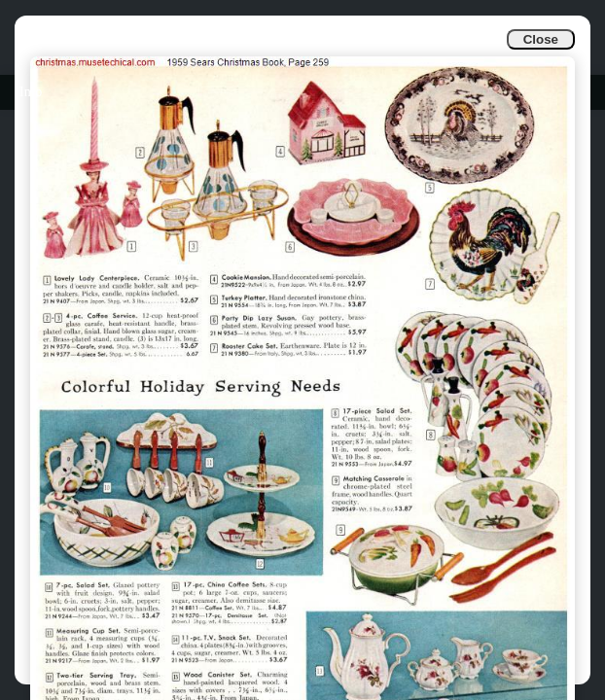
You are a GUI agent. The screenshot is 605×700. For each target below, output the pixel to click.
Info (31, 92)
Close (541, 39)
